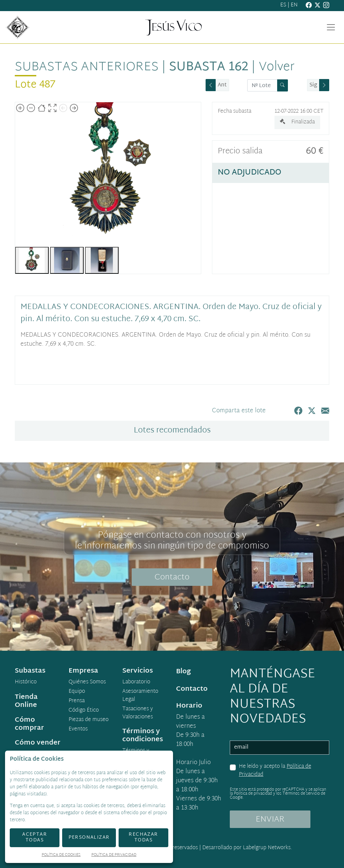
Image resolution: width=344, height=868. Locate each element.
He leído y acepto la (275, 771)
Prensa (77, 701)
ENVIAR (270, 820)
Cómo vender (38, 743)
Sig (313, 85)
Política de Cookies (61, 855)
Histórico (26, 682)
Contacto (172, 577)
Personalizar (89, 838)
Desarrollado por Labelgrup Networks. (247, 848)
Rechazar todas (143, 837)
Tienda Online (26, 701)
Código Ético (84, 711)
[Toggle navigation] (331, 27)
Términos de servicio (301, 794)
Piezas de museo (89, 720)
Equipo (77, 692)
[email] (279, 748)
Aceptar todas (35, 837)
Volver (277, 67)
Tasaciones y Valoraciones (138, 713)
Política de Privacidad (114, 855)
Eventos (78, 729)
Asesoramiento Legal (140, 696)
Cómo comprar (29, 724)
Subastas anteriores (87, 67)
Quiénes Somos (87, 682)
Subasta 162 (209, 67)
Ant (222, 85)
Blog (183, 672)
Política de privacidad (253, 794)
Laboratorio (136, 682)
